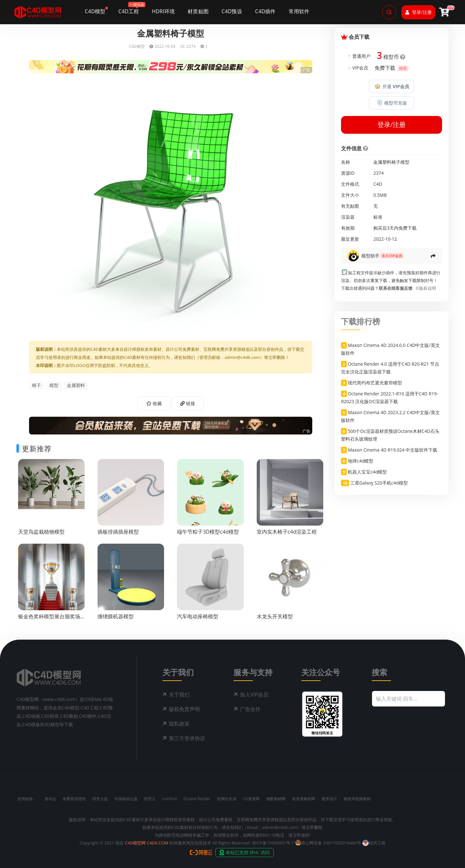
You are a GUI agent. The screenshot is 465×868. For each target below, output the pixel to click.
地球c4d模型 (361, 461)
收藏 (154, 403)
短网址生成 (227, 799)
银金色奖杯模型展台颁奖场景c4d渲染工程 (49, 619)
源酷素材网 (276, 799)
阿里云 (150, 799)
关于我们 (179, 695)
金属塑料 (76, 385)
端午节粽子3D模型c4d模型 (208, 532)
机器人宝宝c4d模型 (367, 472)
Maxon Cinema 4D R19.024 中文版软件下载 (393, 450)
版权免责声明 (184, 709)
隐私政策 (179, 724)
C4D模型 (137, 46)
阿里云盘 (100, 799)
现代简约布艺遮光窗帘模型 (375, 383)
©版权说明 (425, 288)
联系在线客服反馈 (396, 288)
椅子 (36, 385)
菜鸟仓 (50, 799)
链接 (188, 403)
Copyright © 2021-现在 (102, 843)
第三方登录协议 (187, 738)
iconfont (170, 799)
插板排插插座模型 (118, 532)
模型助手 (370, 256)
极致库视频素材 (357, 799)
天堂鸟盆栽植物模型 (41, 532)
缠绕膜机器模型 (116, 616)
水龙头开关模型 (275, 616)
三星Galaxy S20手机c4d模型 (379, 483)
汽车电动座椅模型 (198, 616)
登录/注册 (418, 12)
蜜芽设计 (329, 799)
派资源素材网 (304, 799)
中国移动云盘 (126, 799)
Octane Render (197, 799)
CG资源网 (251, 799)
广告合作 (250, 709)
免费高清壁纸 (74, 799)
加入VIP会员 (254, 695)
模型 (54, 385)
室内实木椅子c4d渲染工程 (287, 532)
